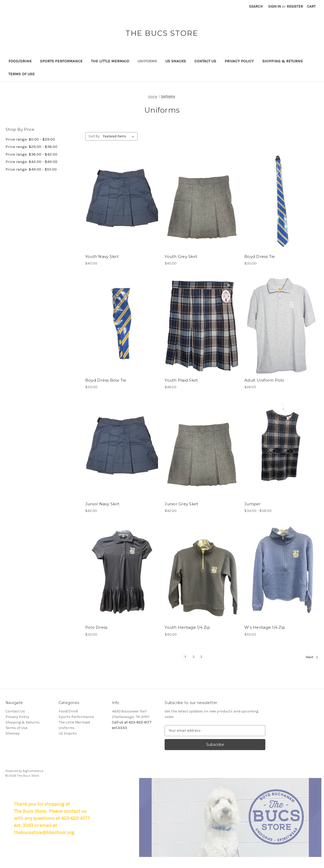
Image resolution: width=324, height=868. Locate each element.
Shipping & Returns (282, 61)
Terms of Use (22, 74)
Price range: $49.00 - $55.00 (31, 169)
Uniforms (147, 61)
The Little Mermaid (110, 61)
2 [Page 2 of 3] (194, 657)
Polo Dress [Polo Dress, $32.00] (96, 627)
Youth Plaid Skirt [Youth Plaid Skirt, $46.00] (181, 380)
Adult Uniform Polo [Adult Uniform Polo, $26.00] (264, 380)
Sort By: (94, 136)
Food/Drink (20, 61)
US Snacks (176, 61)
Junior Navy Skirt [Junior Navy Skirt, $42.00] (102, 504)
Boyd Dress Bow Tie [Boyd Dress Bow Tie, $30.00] (106, 380)
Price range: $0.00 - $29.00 (30, 139)
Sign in (275, 6)
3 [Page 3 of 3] (201, 657)
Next (312, 657)
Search (256, 6)
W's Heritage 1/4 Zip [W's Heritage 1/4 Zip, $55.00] (265, 627)
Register (295, 6)
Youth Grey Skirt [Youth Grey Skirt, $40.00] (181, 256)
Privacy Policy (239, 61)
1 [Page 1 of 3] (185, 657)
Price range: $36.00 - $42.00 (31, 154)
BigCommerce (33, 771)
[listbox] (120, 136)
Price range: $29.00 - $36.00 (31, 147)
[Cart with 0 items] (311, 6)
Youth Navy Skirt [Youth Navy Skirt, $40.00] (102, 256)
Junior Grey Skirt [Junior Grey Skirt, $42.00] (181, 504)
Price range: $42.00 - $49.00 (31, 162)
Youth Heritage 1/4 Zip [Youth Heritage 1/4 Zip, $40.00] (187, 627)
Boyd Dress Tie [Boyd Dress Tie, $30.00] (260, 256)
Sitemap (13, 733)
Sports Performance (61, 61)
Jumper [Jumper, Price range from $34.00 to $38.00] (253, 504)
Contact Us (205, 61)
